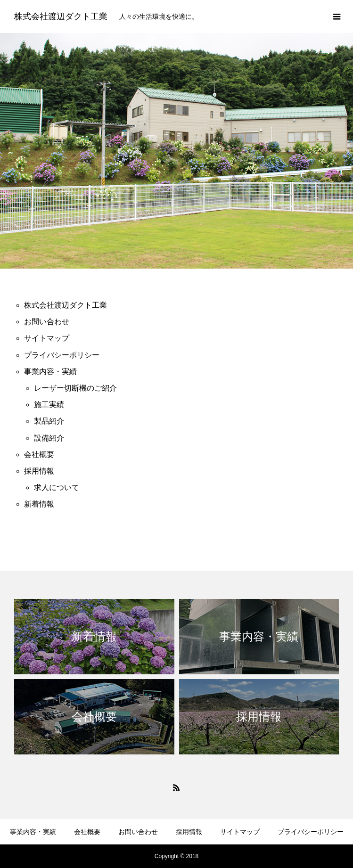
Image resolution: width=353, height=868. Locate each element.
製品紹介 (49, 421)
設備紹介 (49, 438)
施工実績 (49, 405)
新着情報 (39, 504)
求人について (57, 487)
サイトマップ (47, 338)
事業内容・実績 (50, 372)
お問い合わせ (47, 322)
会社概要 (39, 454)
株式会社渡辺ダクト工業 (66, 305)
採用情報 (39, 471)
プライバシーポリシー (62, 355)
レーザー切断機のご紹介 (75, 388)
